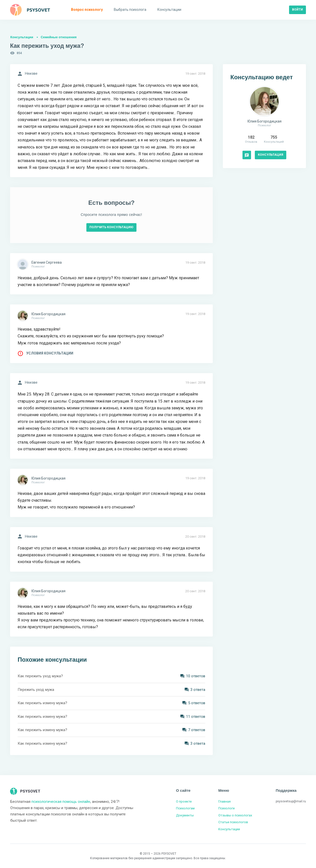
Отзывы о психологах (235, 815)
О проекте (184, 801)
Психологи (226, 808)
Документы (185, 815)
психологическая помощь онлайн (61, 802)
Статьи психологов (233, 822)
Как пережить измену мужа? (42, 703)
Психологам (185, 808)
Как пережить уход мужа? (40, 676)
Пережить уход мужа (36, 690)
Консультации (22, 37)
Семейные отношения (59, 37)
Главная (224, 801)
